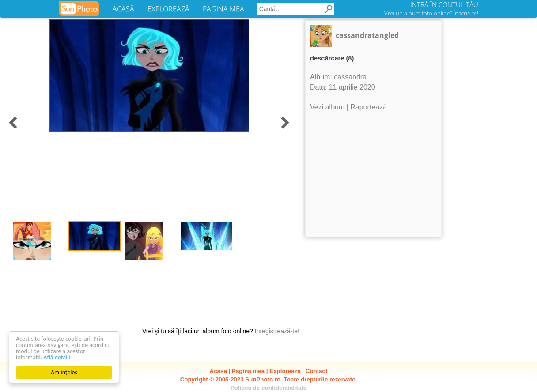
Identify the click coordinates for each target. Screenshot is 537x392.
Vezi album (327, 107)
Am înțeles (64, 372)
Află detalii (57, 357)
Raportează (369, 107)
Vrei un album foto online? (431, 13)
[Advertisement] (373, 177)
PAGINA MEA (223, 9)
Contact (317, 371)
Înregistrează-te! (277, 331)
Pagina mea (248, 371)
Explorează (285, 371)
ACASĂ (123, 9)
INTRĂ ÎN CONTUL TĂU (444, 4)
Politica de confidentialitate (269, 388)
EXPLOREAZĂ (168, 9)
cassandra (350, 77)
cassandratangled (367, 35)
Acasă (218, 371)
